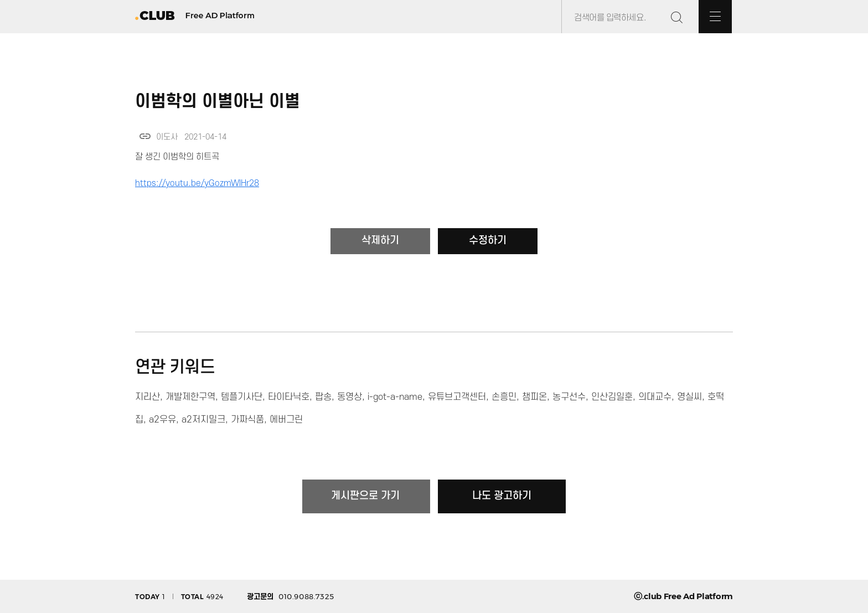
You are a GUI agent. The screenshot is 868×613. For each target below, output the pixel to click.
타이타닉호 (289, 397)
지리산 (148, 397)
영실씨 (689, 397)
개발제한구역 (190, 397)
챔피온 (534, 397)
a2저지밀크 (203, 420)
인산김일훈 (612, 397)
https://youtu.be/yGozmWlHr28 (197, 183)
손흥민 (504, 397)
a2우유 (162, 420)
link (145, 136)
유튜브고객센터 (457, 397)
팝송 (323, 397)
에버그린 (286, 420)
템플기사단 (242, 397)
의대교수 (655, 397)
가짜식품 (247, 420)
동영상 (350, 397)
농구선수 (569, 397)
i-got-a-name (395, 397)
